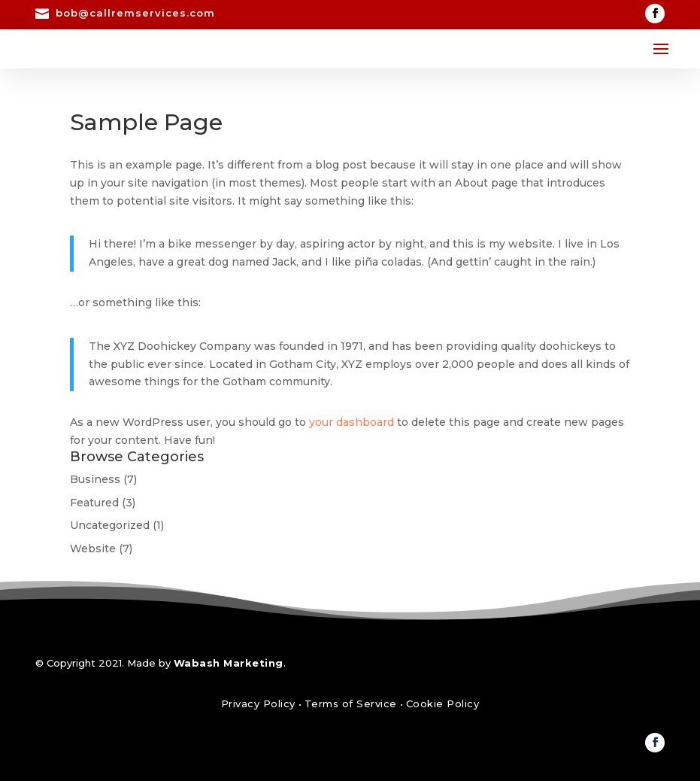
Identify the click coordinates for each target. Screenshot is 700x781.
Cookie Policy (443, 704)
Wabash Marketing (229, 663)
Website (93, 549)
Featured (94, 503)
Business (95, 479)
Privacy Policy (258, 704)
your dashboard (352, 422)
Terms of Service (351, 704)
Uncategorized (110, 525)
